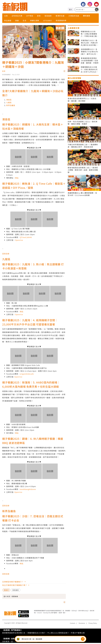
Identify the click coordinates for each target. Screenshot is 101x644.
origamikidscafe (27, 374)
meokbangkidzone (28, 489)
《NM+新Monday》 (83, 611)
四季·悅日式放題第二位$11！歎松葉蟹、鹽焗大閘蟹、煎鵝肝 (83, 123)
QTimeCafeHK (26, 237)
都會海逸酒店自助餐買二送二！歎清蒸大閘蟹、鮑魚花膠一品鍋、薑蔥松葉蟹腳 (83, 170)
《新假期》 (67, 611)
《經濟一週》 (62, 613)
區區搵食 (48, 16)
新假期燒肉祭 (61, 20)
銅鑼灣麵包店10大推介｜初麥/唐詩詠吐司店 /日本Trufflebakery (89, 69)
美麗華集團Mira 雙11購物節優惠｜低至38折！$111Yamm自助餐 (82, 194)
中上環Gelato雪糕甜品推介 (58, 633)
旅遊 (17, 20)
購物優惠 (87, 16)
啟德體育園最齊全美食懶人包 (14, 633)
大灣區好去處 (74, 16)
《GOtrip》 (74, 611)
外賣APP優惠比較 (78, 633)
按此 (17, 178)
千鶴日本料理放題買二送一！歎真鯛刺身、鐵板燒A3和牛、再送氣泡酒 (83, 146)
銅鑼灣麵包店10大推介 (37, 633)
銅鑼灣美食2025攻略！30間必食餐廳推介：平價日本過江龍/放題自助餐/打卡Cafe (89, 34)
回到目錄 (6, 254)
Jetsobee (47, 20)
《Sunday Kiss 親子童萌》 (50, 613)
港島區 (9, 100)
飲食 (39, 16)
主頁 (6, 16)
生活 (24, 20)
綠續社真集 (35, 20)
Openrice (19, 240)
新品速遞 (8, 20)
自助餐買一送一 (8, 641)
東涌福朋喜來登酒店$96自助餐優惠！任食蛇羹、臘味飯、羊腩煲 (90, 61)
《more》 (39, 613)
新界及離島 (11, 105)
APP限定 (30, 16)
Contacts (73, 623)
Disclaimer (82, 623)
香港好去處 (60, 16)
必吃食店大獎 (17, 16)
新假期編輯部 (6, 75)
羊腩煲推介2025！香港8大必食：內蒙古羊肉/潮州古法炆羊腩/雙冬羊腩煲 (89, 43)
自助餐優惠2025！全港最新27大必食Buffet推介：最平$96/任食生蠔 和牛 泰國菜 (89, 52)
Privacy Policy (93, 623)
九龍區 (9, 102)
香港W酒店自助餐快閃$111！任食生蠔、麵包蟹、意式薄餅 (82, 100)
